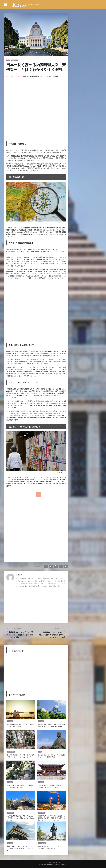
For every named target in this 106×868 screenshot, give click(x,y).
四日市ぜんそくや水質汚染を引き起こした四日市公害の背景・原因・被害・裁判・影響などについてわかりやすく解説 (52, 818)
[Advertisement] (24, 95)
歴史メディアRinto (11, 76)
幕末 (40, 752)
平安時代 (10, 782)
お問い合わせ (56, 863)
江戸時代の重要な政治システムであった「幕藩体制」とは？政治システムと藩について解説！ (21, 818)
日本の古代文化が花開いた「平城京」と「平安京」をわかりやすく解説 (51, 786)
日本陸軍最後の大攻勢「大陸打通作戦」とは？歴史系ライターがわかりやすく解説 (20, 635)
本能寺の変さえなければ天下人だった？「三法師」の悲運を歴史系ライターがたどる (21, 848)
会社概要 (49, 863)
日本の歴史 (14, 60)
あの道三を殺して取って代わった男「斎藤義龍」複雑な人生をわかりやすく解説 (52, 725)
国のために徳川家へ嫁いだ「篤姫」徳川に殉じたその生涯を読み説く (52, 756)
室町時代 (10, 721)
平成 (8, 60)
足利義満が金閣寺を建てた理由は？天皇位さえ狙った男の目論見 (21, 725)
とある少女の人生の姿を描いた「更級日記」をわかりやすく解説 (20, 786)
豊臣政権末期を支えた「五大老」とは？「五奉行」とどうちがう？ (51, 847)
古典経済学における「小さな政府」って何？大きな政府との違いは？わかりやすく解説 (52, 635)
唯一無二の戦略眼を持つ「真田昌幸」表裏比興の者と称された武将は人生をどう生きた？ (21, 757)
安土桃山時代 (11, 752)
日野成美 (19, 575)
